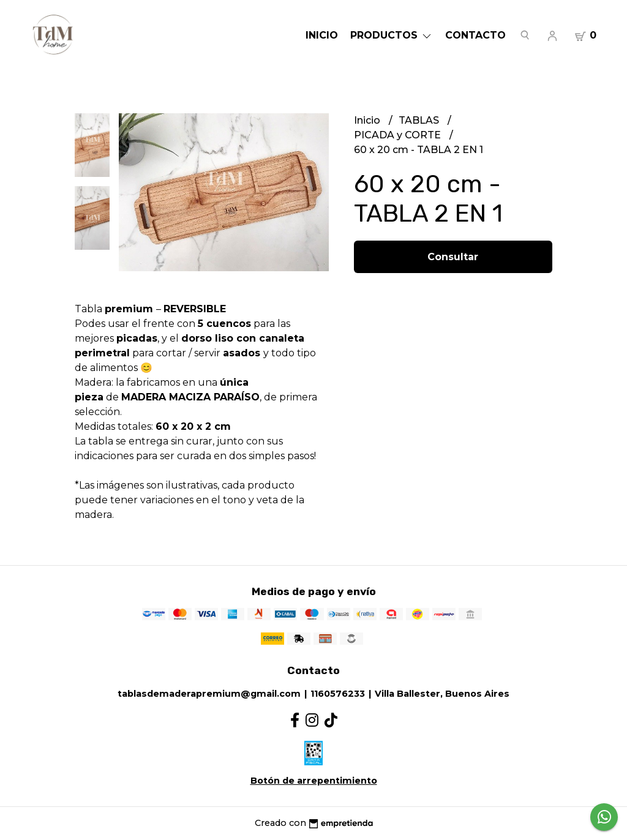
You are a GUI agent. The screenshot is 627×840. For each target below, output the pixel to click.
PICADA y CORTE (399, 135)
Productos (392, 35)
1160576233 (338, 694)
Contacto (475, 35)
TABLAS (420, 120)
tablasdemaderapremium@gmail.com (209, 694)
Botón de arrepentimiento (314, 781)
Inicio (322, 35)
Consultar (453, 257)
